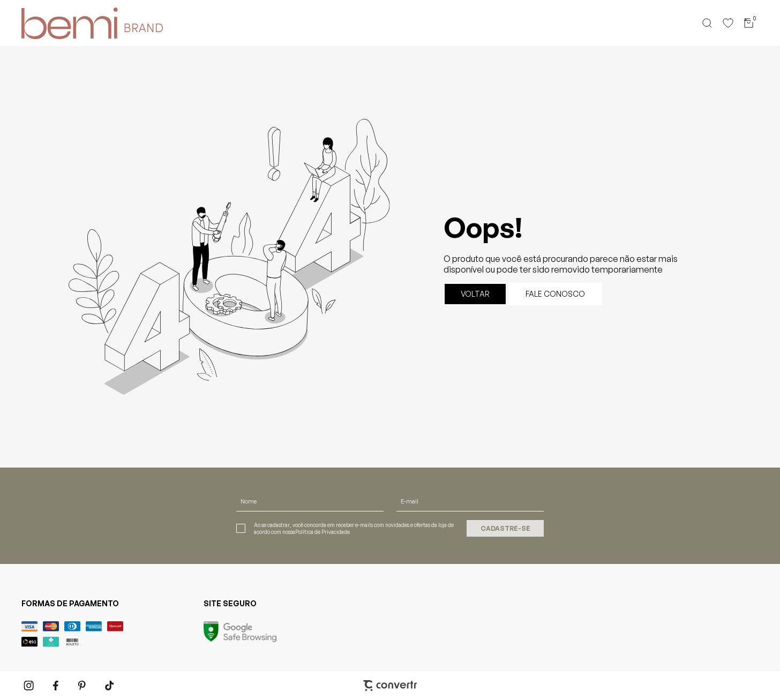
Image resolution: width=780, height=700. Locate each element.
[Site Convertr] (390, 686)
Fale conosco (555, 294)
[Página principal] (62, 23)
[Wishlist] (728, 23)
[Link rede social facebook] (56, 686)
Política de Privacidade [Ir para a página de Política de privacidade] (322, 532)
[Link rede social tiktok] (110, 686)
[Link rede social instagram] (29, 686)
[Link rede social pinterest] (83, 686)
